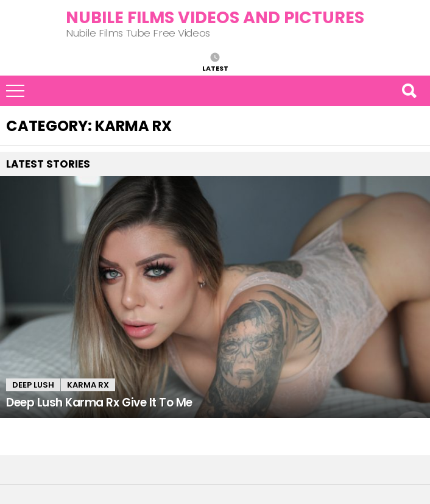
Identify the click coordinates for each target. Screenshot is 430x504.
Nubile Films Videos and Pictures (215, 17)
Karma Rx (88, 385)
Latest (215, 68)
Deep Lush (33, 385)
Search (409, 91)
